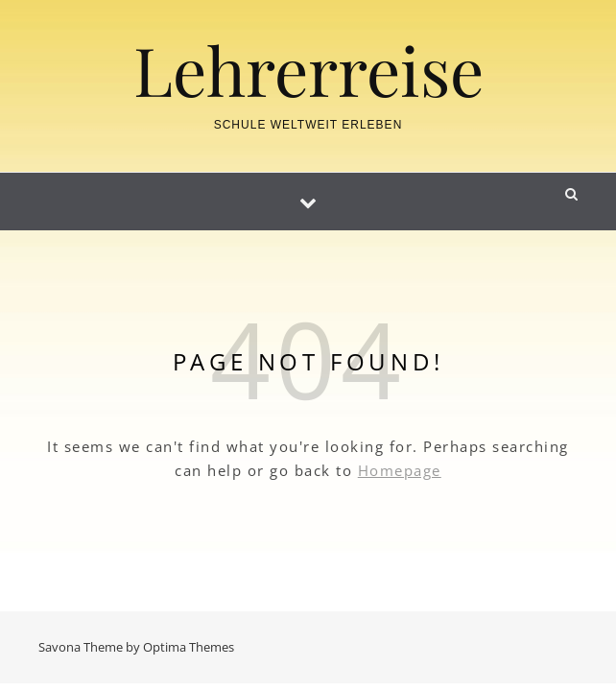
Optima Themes (189, 647)
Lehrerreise (308, 69)
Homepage (400, 470)
